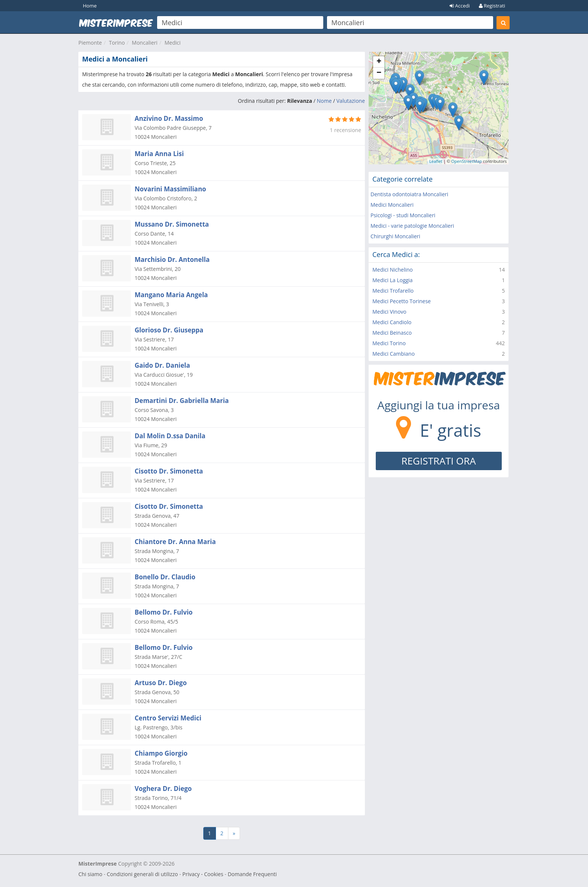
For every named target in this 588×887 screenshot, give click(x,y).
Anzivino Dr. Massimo (169, 118)
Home (90, 6)
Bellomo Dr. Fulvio (164, 612)
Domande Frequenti (252, 874)
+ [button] (379, 62)
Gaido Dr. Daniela (162, 365)
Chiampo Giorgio (161, 753)
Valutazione (351, 101)
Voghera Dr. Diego (163, 789)
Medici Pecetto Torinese (402, 301)
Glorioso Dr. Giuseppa (169, 330)
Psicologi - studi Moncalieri (403, 215)
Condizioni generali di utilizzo (142, 874)
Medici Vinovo (389, 312)
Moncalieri (145, 43)
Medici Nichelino (393, 270)
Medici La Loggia (392, 280)
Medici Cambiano (394, 354)
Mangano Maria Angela (171, 295)
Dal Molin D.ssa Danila (170, 436)
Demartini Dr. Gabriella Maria (182, 401)
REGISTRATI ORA (439, 461)
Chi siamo (90, 874)
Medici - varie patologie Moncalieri (412, 226)
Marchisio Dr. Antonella (172, 259)
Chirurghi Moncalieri (395, 236)
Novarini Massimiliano (170, 189)
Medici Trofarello (393, 291)
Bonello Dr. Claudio (165, 577)
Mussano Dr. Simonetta (172, 224)
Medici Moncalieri (392, 205)
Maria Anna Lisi (159, 154)
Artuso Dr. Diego (161, 683)
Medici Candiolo (392, 322)
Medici (173, 43)
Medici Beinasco (392, 333)
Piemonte (90, 43)
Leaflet (436, 161)
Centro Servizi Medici (168, 718)
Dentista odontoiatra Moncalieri (409, 194)
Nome (324, 101)
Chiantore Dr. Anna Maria (175, 542)
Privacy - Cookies (203, 874)
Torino (117, 43)
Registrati (492, 6)
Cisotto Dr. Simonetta (169, 471)
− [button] (379, 73)
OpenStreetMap (466, 161)
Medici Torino (389, 343)
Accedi (460, 6)
